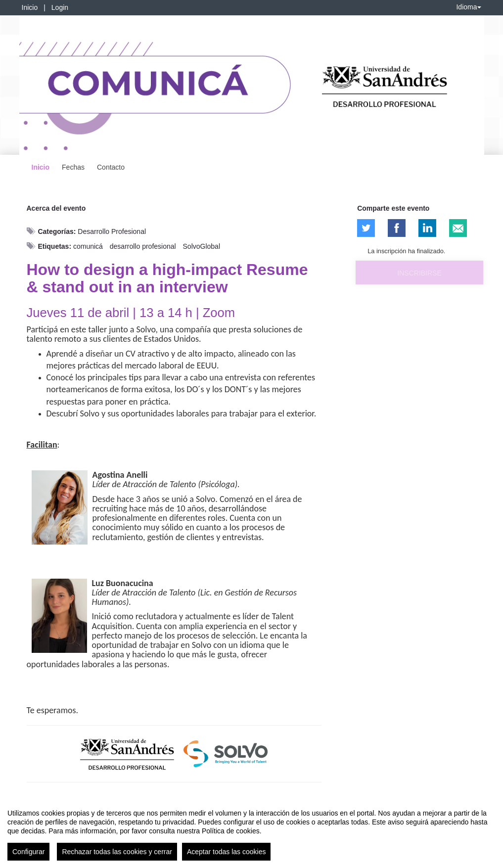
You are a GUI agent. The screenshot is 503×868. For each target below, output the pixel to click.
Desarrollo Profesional (112, 231)
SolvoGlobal (202, 246)
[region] (251, 831)
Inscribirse (419, 273)
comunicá (88, 246)
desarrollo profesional (143, 246)
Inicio (30, 7)
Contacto (111, 167)
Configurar (28, 852)
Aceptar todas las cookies (227, 852)
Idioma (468, 7)
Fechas (73, 167)
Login (60, 7)
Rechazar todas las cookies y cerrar (117, 852)
